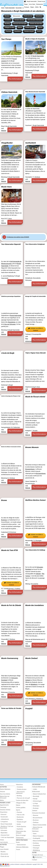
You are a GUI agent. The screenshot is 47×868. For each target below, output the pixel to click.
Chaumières (4, 812)
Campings (3, 807)
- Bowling (19, 796)
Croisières (8, 20)
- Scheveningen (37, 801)
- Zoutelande (36, 846)
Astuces (2, 792)
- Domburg (35, 843)
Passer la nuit (41, 1)
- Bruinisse (35, 820)
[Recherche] (40, 7)
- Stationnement (21, 845)
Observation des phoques (21, 832)
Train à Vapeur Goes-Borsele (36, 353)
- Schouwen (4, 830)
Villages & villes (10, 28)
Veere (3, 206)
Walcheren (35, 831)
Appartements (4, 805)
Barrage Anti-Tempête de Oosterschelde (36, 296)
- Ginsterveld (4, 817)
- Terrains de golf (21, 822)
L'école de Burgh (8, 353)
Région (32, 7)
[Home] (25, 1)
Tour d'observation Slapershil (11, 244)
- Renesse (35, 815)
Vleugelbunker (7, 143)
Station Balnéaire (5, 789)
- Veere (34, 834)
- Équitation (20, 819)
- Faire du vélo (20, 815)
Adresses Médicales (22, 847)
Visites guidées (30, 28)
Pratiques (27, 7)
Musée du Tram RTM (9, 550)
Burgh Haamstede (32, 1)
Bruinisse (4, 520)
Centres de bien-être (36, 24)
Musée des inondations (35, 605)
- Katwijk (35, 799)
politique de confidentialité (26, 864)
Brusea (4, 500)
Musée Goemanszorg (10, 658)
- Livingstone (4, 822)
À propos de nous (38, 855)
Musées (7, 16)
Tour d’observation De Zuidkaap (35, 550)
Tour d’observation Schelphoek (35, 244)
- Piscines (19, 812)
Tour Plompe (6, 39)
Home (2, 785)
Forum (18, 850)
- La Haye (35, 804)
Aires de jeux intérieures (35, 20)
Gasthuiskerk (31, 143)
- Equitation (20, 829)
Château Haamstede (9, 92)
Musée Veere (6, 187)
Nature (20, 28)
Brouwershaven (30, 469)
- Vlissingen (36, 848)
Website (28, 77)
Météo (37, 7)
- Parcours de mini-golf (23, 798)
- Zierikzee (35, 823)
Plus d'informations (15, 79)
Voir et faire (32, 4)
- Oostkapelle (36, 838)
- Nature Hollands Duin (39, 794)
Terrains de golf (29, 31)
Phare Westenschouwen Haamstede (35, 92)
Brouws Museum (32, 447)
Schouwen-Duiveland (39, 813)
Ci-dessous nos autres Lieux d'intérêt (18, 237)
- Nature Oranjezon (38, 836)
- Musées (3, 852)
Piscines (8, 31)
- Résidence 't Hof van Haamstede (7, 827)
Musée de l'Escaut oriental (35, 397)
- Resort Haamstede (6, 824)
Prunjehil (29, 709)
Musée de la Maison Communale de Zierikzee (11, 447)
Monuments (17, 16)
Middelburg (34, 684)
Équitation (18, 31)
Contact (35, 860)
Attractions (39, 16)
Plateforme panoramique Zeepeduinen (11, 296)
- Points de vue (4, 856)
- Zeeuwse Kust (5, 835)
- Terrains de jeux (21, 789)
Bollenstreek (36, 792)
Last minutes (4, 842)
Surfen (39, 31)
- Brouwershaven (37, 818)
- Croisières (20, 787)
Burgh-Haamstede (38, 56)
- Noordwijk (36, 796)
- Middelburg (36, 850)
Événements (40, 4)
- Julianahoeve (4, 819)
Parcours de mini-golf (20, 24)
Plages (26, 4)
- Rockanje (35, 808)
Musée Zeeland (31, 658)
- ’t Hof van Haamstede (7, 838)
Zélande (38, 574)
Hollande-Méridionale (39, 787)
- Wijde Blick (4, 833)
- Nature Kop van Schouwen (37, 828)
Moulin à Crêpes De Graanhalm (35, 39)
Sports (40, 28)
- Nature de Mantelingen (39, 841)
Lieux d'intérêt (4, 849)
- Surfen (18, 824)
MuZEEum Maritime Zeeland (35, 500)
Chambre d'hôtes (5, 810)
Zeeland (28, 680)
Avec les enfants (5, 794)
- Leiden (35, 789)
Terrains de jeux (19, 20)
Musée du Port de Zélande (11, 605)
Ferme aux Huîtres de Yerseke (11, 708)
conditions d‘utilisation (15, 864)
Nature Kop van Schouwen (5, 797)
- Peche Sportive (21, 827)
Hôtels (2, 840)
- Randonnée (20, 817)
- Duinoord (3, 815)
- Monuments (4, 854)
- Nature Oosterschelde (39, 825)
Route (18, 842)
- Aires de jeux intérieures (20, 793)
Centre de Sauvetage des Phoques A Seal (11, 396)
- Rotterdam (36, 806)
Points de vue (28, 16)
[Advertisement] (23, 86)
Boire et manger (21, 835)
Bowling (7, 24)
